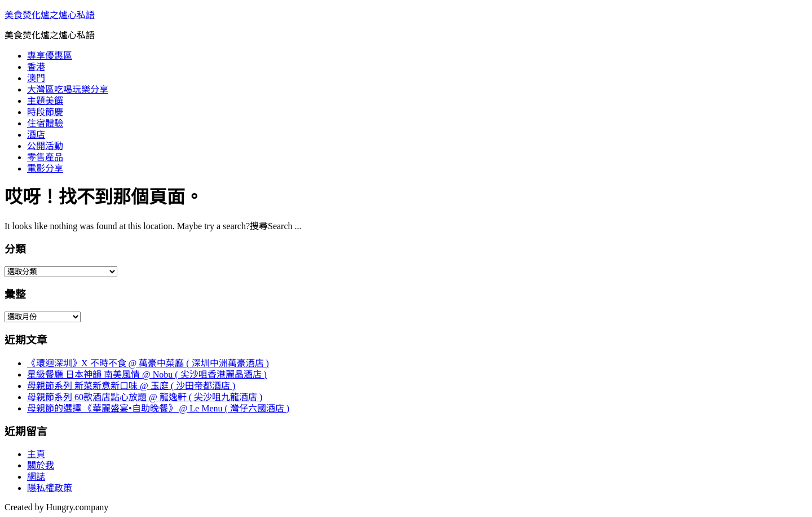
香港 (36, 67)
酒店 (36, 135)
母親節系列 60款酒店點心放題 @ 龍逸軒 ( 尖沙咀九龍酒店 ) (145, 397)
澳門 (36, 78)
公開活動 (45, 146)
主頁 (36, 454)
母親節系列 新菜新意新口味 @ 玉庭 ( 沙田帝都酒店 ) (131, 386)
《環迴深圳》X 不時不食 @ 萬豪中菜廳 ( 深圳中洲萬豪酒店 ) (148, 363)
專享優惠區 (50, 56)
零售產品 (45, 157)
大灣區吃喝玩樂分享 (68, 89)
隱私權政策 (50, 488)
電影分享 (45, 168)
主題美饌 (45, 101)
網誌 (36, 477)
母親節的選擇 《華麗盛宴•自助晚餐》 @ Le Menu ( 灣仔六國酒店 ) (158, 408)
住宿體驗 (45, 123)
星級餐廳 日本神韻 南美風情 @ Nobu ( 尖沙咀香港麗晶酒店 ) (147, 374)
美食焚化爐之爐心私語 (50, 15)
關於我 (41, 465)
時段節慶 (45, 112)
